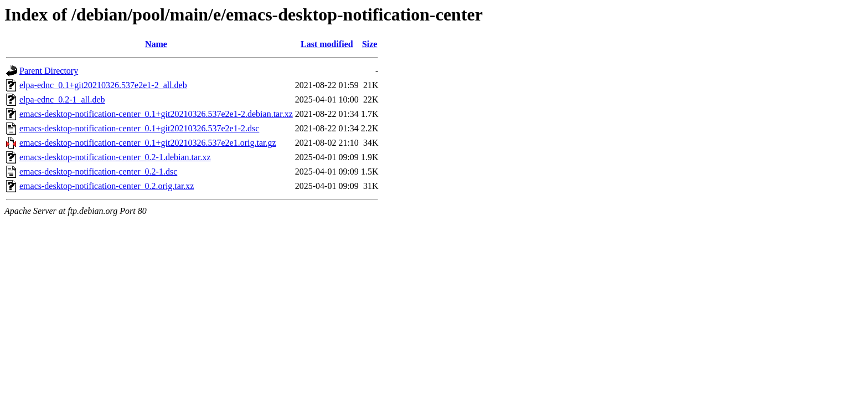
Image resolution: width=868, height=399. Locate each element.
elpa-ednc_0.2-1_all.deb (62, 99)
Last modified (327, 44)
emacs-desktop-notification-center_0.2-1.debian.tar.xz (115, 157)
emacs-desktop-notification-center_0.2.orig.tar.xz (107, 186)
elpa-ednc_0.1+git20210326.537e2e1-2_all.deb (103, 85)
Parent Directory (49, 71)
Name (156, 44)
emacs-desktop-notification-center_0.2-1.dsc (98, 172)
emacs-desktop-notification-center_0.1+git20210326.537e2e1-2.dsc (139, 128)
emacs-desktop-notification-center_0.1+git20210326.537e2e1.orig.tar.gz (148, 143)
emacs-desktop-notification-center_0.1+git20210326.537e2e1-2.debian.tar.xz (156, 114)
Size (370, 44)
